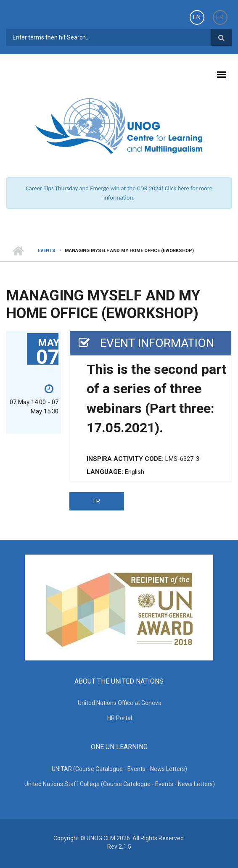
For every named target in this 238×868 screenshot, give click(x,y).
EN (197, 17)
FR (220, 17)
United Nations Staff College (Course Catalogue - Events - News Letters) (120, 784)
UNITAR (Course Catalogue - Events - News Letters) (119, 769)
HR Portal (120, 718)
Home (18, 251)
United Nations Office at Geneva (120, 703)
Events (47, 251)
